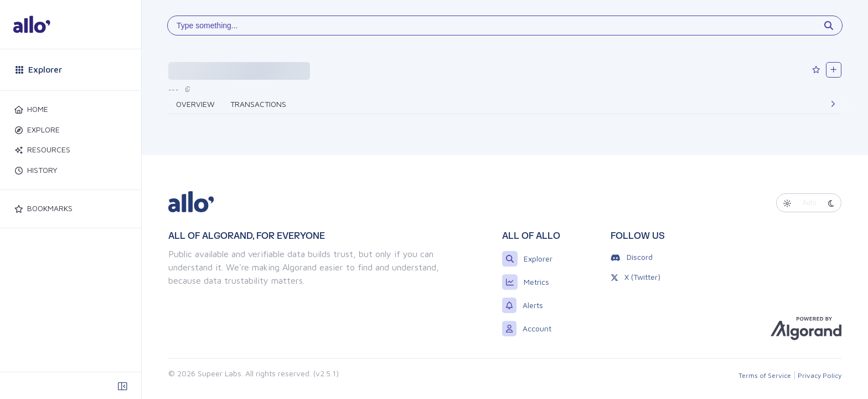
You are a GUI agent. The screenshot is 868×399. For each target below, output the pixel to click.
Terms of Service (765, 375)
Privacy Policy (820, 375)
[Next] (833, 104)
